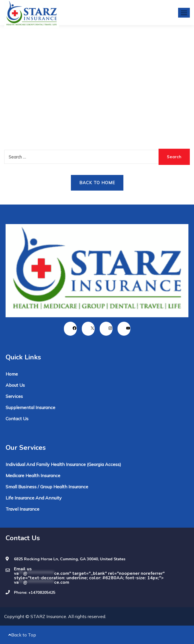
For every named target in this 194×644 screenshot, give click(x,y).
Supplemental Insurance (30, 407)
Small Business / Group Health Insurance (47, 487)
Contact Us (17, 419)
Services (14, 396)
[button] (184, 13)
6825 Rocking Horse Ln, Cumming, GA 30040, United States (70, 559)
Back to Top (22, 635)
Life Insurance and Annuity (34, 498)
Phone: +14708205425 (35, 593)
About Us (15, 385)
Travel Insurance (22, 509)
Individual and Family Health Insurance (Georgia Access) (63, 464)
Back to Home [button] (97, 183)
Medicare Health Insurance (33, 475)
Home (12, 374)
